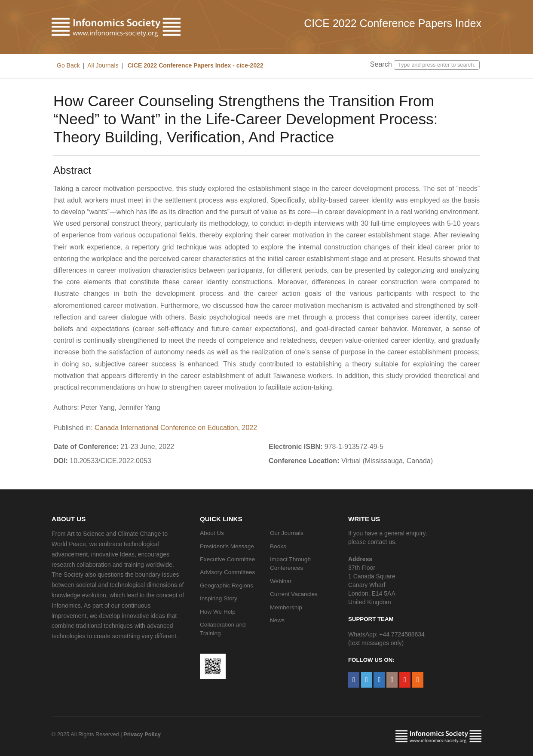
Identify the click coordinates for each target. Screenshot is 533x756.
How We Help (218, 612)
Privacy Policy (142, 734)
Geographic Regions (227, 585)
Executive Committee (227, 559)
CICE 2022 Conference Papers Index (393, 23)
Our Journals (287, 533)
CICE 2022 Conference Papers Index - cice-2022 (195, 65)
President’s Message (227, 546)
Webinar (281, 581)
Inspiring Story (219, 598)
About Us (212, 533)
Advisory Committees (227, 572)
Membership (286, 607)
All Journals (103, 65)
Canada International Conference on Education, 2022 (176, 428)
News (277, 620)
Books (278, 546)
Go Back (68, 65)
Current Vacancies (294, 594)
